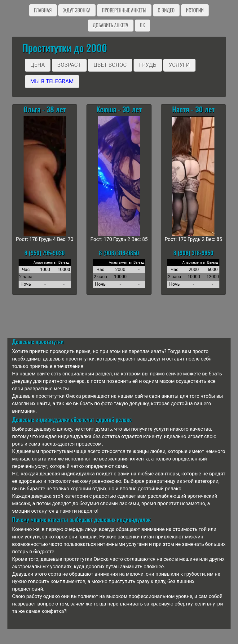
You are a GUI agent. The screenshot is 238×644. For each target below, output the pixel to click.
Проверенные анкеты (124, 10)
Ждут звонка (77, 10)
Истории (195, 10)
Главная (43, 10)
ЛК (142, 25)
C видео (166, 10)
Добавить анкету (110, 25)
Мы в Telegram (52, 81)
